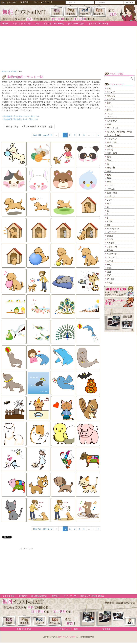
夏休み (110, 250)
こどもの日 (112, 247)
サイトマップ (70, 596)
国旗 (109, 272)
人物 (109, 88)
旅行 (109, 203)
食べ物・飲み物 (114, 135)
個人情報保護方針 (39, 596)
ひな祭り (111, 243)
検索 (51, 127)
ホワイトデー (113, 232)
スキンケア (112, 121)
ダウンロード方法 (76, 24)
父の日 (110, 236)
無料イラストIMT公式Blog (92, 596)
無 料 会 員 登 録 (23, 629)
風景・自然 (112, 153)
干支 (109, 265)
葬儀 (109, 178)
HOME (5, 24)
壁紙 (109, 275)
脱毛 (109, 110)
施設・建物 (112, 142)
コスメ (110, 114)
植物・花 (111, 168)
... (89, 135)
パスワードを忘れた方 (43, 2)
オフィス (111, 185)
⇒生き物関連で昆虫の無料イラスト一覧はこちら (21, 116)
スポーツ (111, 196)
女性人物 (111, 92)
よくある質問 (8, 596)
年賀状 (110, 283)
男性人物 (111, 96)
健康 (109, 124)
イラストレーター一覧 (54, 24)
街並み (110, 146)
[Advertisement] (26, 570)
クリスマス (112, 257)
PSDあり (41, 126)
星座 (109, 268)
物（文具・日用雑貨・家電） (120, 132)
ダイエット (112, 117)
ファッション (113, 128)
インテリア (112, 139)
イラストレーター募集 (98, 24)
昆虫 (109, 160)
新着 (37, 24)
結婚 (109, 171)
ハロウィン (112, 254)
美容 (109, 103)
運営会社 (56, 596)
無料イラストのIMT (67, 637)
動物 (109, 157)
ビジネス (111, 189)
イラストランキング (22, 24)
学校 (109, 182)
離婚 (109, 175)
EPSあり (30, 126)
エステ (110, 106)
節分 (109, 225)
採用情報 (106, 629)
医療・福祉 (112, 193)
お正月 (110, 221)
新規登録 (24, 2)
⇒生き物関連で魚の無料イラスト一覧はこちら (20, 119)
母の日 (110, 239)
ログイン (130, 2)
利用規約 (23, 596)
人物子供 (111, 99)
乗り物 (110, 150)
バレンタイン (113, 229)
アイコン (111, 279)
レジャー (111, 200)
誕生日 (110, 261)
